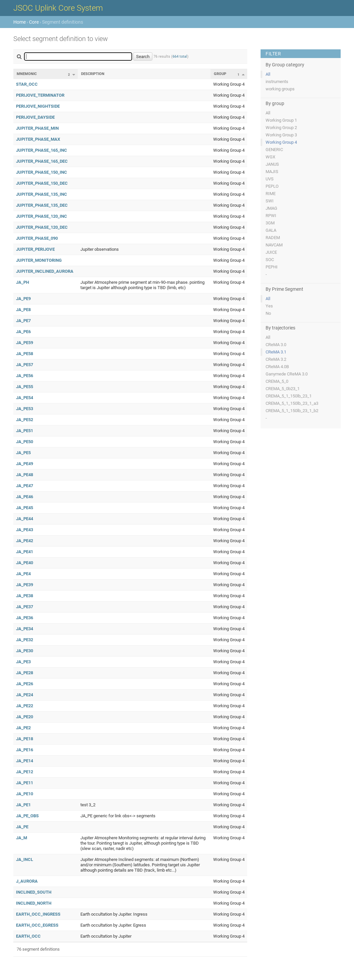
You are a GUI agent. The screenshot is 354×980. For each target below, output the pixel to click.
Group (220, 74)
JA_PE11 (25, 783)
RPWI (271, 216)
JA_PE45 (25, 508)
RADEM (273, 238)
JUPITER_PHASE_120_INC (42, 216)
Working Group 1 (281, 120)
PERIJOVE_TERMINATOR (40, 95)
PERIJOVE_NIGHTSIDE (38, 106)
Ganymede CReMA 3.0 (287, 374)
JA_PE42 (25, 541)
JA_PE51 (25, 431)
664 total (180, 57)
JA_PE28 (25, 673)
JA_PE (22, 827)
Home (20, 22)
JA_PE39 (25, 585)
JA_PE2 (23, 728)
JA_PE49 (25, 464)
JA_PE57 (25, 365)
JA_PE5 (23, 453)
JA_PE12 (25, 772)
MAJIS (272, 172)
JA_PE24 (25, 695)
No (268, 313)
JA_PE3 (23, 662)
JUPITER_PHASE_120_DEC (42, 227)
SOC (270, 260)
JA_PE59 (25, 343)
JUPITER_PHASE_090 (37, 238)
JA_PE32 (25, 640)
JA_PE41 (25, 552)
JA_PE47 (25, 486)
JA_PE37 (25, 607)
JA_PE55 (25, 387)
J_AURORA (27, 881)
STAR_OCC (27, 84)
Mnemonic (27, 74)
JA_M (22, 838)
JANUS (272, 164)
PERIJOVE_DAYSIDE (35, 117)
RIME (271, 194)
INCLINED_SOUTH (34, 892)
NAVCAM (274, 245)
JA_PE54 (25, 398)
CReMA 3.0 (276, 345)
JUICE (271, 252)
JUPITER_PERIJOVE (35, 249)
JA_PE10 (25, 794)
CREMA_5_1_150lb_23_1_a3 (292, 403)
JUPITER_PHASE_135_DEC (42, 205)
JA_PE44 (25, 519)
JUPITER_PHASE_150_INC (42, 172)
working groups (280, 89)
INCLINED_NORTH (34, 903)
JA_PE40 (25, 563)
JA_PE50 (25, 442)
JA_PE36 (25, 618)
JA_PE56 (25, 376)
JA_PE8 (23, 310)
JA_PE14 (25, 761)
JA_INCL (25, 859)
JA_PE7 (23, 321)
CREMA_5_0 (277, 381)
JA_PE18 (25, 739)
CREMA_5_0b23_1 (283, 389)
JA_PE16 (25, 750)
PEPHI (272, 267)
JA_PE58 (25, 354)
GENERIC (274, 150)
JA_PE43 (25, 530)
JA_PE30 (25, 651)
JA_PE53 (25, 409)
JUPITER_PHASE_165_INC (42, 150)
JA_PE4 (23, 574)
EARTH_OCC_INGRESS (38, 914)
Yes (269, 306)
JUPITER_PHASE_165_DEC (42, 161)
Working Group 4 (281, 142)
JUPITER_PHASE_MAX (38, 139)
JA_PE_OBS (27, 816)
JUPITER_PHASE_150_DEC (42, 183)
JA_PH (23, 282)
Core (34, 22)
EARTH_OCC (28, 936)
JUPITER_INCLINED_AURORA (45, 271)
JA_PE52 (25, 420)
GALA (271, 230)
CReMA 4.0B (277, 367)
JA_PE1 (23, 805)
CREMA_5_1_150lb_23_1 (289, 396)
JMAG (271, 208)
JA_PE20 (25, 717)
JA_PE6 (23, 332)
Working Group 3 (281, 135)
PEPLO (272, 186)
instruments (277, 82)
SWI (270, 201)
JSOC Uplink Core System (58, 8)
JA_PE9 (23, 299)
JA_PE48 (25, 475)
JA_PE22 (25, 706)
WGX (270, 157)
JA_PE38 (25, 596)
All (268, 74)
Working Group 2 (281, 128)
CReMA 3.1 (276, 352)
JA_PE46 (25, 497)
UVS (270, 179)
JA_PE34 (25, 629)
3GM (270, 223)
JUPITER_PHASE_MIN (37, 128)
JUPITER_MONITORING (39, 260)
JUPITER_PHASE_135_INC (42, 194)
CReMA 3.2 (276, 359)
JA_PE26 (25, 684)
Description (93, 74)
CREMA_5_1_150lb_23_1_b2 (292, 411)
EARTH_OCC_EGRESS (37, 925)
